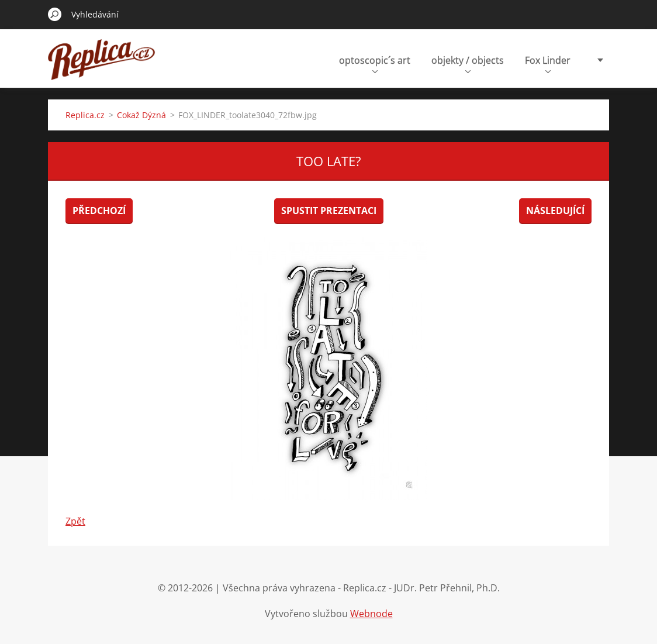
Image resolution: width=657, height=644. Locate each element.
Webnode (371, 614)
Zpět (75, 521)
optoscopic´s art (375, 63)
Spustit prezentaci (329, 211)
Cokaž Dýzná (141, 115)
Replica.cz (85, 115)
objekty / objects (468, 63)
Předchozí (99, 211)
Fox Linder (548, 63)
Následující (555, 211)
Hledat (55, 14)
